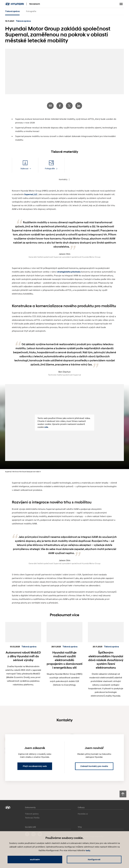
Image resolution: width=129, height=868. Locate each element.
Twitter (69, 105)
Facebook (60, 105)
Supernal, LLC (31, 193)
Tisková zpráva (12, 11)
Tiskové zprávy (32, 813)
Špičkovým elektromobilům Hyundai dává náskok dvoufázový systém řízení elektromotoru (106, 659)
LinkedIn (79, 105)
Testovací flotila (32, 816)
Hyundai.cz (83, 813)
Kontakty (63, 178)
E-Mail (50, 105)
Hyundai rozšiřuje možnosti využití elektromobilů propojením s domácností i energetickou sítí (64, 659)
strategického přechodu (69, 271)
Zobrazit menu (121, 4)
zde (46, 426)
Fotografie (31, 11)
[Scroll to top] (123, 793)
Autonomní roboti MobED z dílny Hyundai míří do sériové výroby (23, 655)
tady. (88, 850)
